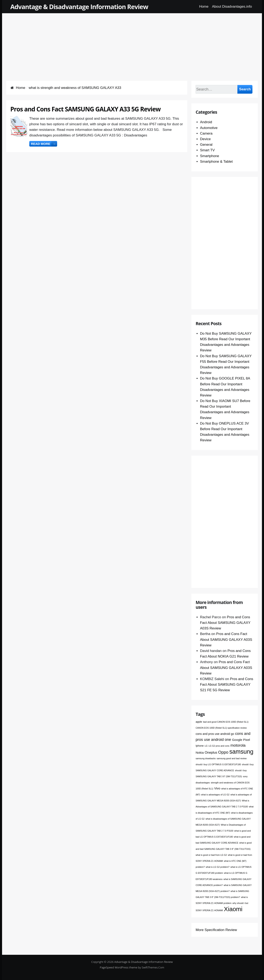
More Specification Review (216, 930)
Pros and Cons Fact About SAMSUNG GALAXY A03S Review (225, 623)
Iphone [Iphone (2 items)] (200, 746)
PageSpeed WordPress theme (119, 967)
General (206, 145)
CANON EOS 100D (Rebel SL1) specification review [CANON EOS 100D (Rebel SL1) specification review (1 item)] (221, 728)
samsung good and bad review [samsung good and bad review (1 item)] (232, 758)
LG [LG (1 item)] (206, 746)
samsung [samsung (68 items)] (241, 752)
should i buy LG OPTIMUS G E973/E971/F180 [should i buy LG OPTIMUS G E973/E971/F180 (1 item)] (218, 764)
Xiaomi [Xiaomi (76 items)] (233, 909)
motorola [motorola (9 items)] (238, 745)
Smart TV (207, 150)
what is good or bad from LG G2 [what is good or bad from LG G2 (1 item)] (211, 855)
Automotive (209, 128)
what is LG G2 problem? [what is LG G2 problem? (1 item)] (218, 867)
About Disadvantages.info (232, 7)
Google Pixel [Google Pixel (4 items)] (241, 740)
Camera (206, 133)
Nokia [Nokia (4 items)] (200, 753)
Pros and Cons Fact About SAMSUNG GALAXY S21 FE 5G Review (227, 685)
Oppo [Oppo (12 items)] (223, 752)
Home (204, 7)
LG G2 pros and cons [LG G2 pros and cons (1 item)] (219, 746)
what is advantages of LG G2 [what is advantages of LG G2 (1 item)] (215, 795)
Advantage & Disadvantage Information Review (79, 7)
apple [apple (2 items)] (199, 722)
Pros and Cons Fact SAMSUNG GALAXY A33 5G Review (85, 109)
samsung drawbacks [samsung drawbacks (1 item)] (206, 758)
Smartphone (210, 156)
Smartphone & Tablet (216, 162)
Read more (44, 144)
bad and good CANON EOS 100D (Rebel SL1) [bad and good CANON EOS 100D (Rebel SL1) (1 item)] (226, 722)
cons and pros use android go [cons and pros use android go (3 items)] (215, 734)
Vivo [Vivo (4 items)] (217, 788)
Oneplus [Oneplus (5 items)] (211, 752)
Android (206, 122)
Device (205, 139)
